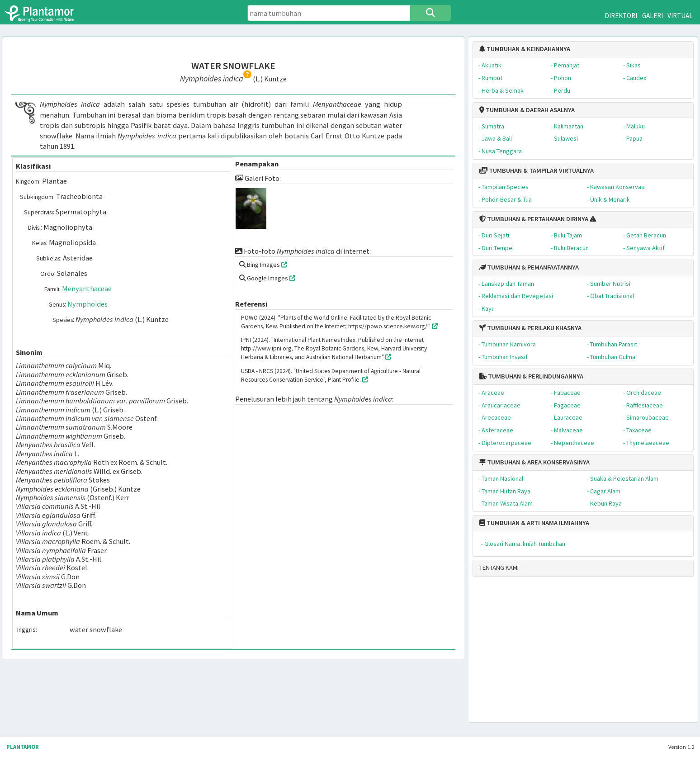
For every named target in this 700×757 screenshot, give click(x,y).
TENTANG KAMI (499, 568)
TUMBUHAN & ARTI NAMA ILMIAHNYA (534, 523)
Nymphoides (87, 304)
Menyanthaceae (87, 289)
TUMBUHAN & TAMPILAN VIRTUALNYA (537, 170)
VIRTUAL (680, 16)
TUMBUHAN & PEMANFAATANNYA (529, 267)
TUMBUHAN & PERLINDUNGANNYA (531, 376)
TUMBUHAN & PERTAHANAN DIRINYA (534, 219)
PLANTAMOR (23, 747)
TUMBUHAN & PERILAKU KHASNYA (530, 328)
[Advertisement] (575, 653)
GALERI (653, 16)
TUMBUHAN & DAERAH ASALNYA (527, 110)
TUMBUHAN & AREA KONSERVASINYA (534, 462)
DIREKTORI (621, 16)
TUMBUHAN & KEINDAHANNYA (525, 49)
